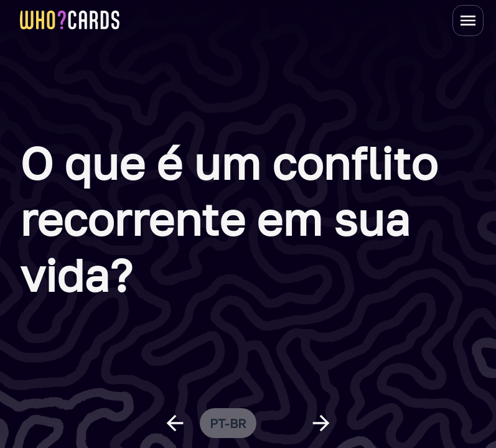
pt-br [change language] (228, 423)
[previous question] (175, 423)
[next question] (321, 423)
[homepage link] (70, 20)
